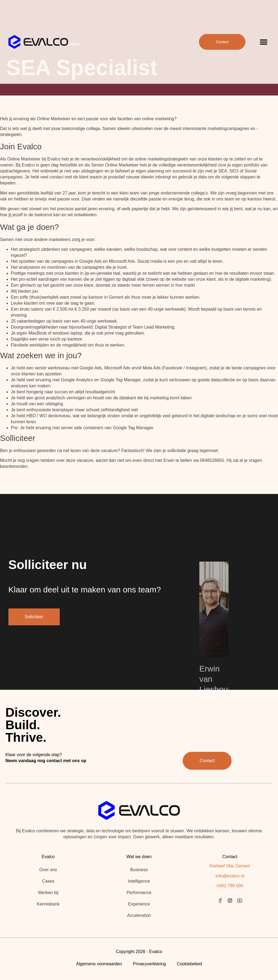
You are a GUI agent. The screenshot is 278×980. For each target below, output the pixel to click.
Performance (139, 893)
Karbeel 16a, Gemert (230, 866)
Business (139, 870)
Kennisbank (48, 904)
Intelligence (139, 881)
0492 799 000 (230, 886)
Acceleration (139, 915)
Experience (139, 904)
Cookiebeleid (189, 964)
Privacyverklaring (149, 964)
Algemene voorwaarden (99, 964)
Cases (48, 881)
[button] (263, 35)
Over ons (48, 870)
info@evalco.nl (230, 876)
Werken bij (48, 893)
